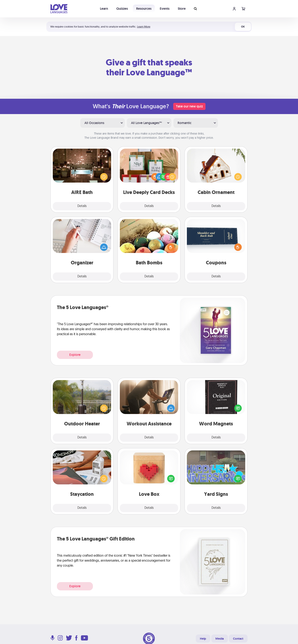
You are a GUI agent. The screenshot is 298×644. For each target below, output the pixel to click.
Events (165, 9)
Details (82, 206)
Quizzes (122, 9)
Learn (104, 9)
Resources (144, 9)
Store (182, 9)
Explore (75, 355)
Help (203, 639)
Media (220, 639)
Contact (238, 639)
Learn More (144, 27)
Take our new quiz (189, 106)
